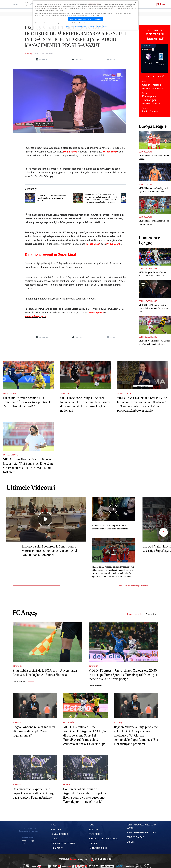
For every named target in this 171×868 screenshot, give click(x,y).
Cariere (131, 842)
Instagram (33, 842)
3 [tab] (151, 76)
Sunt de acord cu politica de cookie (86, 19)
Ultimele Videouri (31, 487)
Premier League (10, 393)
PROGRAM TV (57, 848)
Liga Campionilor (59, 834)
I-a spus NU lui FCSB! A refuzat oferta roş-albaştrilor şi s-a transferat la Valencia (52, 198)
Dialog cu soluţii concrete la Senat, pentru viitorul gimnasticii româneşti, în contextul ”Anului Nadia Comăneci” (50, 551)
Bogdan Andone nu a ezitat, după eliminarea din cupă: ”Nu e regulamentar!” (34, 731)
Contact (93, 843)
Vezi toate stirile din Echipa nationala (138, 586)
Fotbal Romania (10, 455)
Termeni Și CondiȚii (98, 848)
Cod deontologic (135, 837)
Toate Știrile (95, 834)
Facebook (24, 842)
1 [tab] (146, 76)
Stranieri (64, 393)
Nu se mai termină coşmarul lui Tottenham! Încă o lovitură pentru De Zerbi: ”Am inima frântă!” (27, 402)
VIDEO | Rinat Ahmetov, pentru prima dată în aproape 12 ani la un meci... (153, 308)
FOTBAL (54, 839)
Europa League (146, 152)
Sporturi (93, 829)
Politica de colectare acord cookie (75, 26)
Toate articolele (152, 614)
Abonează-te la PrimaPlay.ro (104, 839)
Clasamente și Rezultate (63, 843)
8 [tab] (163, 76)
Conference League (148, 268)
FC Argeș (28, 54)
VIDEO (54, 825)
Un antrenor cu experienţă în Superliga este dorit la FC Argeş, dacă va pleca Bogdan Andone (33, 793)
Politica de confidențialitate (142, 832)
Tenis (91, 825)
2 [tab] (149, 76)
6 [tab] (158, 76)
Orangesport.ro (125, 393)
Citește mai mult (23, 681)
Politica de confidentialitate (98, 26)
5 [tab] (156, 76)
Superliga (17, 666)
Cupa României (70, 722)
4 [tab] (154, 76)
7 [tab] (161, 76)
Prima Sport (68, 859)
